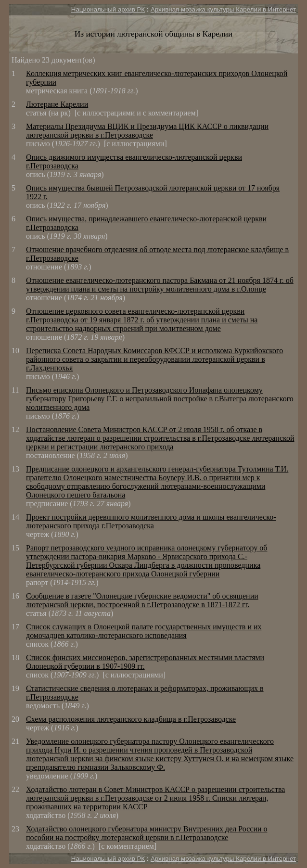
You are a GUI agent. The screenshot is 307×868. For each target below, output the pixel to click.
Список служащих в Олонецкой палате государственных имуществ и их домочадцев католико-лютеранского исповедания (144, 631)
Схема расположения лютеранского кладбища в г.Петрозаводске (131, 719)
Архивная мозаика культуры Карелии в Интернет (223, 9)
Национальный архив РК (108, 9)
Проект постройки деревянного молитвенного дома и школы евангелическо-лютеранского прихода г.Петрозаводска (151, 521)
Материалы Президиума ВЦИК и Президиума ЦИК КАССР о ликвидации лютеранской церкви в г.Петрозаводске (147, 131)
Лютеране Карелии (57, 104)
